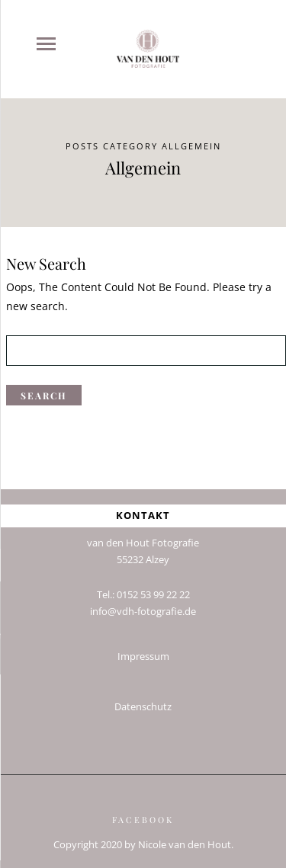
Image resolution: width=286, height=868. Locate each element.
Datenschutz (143, 701)
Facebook (143, 814)
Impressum (143, 651)
